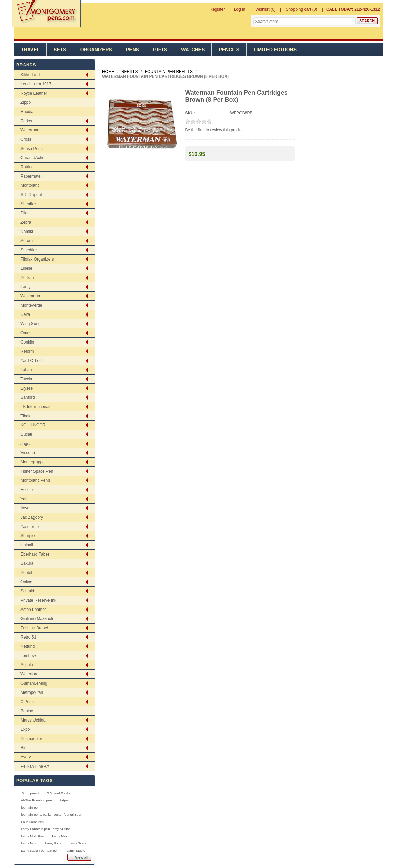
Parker (26, 121)
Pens (133, 50)
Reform (27, 351)
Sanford (28, 397)
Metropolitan (32, 692)
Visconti (28, 453)
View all (82, 857)
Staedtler (29, 250)
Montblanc (30, 185)
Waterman (30, 130)
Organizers (96, 50)
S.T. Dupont (31, 195)
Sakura (27, 563)
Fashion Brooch (35, 628)
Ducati (26, 434)
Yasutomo (30, 527)
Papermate (31, 176)
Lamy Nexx (60, 836)
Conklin (27, 342)
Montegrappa (33, 462)
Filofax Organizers (37, 259)
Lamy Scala (78, 843)
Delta (25, 314)
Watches (193, 50)
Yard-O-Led (31, 361)
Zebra (26, 222)
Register (217, 9)
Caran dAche (32, 158)
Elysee (27, 388)
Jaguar (27, 444)
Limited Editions (275, 50)
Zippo (26, 102)
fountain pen (30, 807)
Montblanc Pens (35, 480)
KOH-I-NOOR (33, 425)
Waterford (29, 674)
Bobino (27, 711)
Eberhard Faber (35, 554)
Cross (26, 139)
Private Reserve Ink (38, 600)
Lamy (25, 287)
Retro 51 (28, 637)
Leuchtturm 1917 (36, 84)
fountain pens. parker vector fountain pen (52, 815)
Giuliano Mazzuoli (37, 619)
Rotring (27, 167)
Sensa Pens (32, 149)
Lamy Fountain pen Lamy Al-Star (45, 829)
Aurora (27, 241)
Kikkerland (30, 75)
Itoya (25, 508)
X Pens (27, 702)
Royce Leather (34, 93)
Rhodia (27, 112)
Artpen (65, 800)
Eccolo (27, 490)
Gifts (160, 50)
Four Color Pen (32, 822)
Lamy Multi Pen (32, 836)
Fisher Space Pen (37, 471)
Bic (23, 748)
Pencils (229, 50)
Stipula (27, 665)
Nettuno (28, 646)
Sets (60, 50)
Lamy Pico (53, 843)
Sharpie (28, 536)
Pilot (24, 213)
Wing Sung (31, 324)
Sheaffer (28, 204)
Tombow (28, 656)
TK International (35, 407)
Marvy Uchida (33, 720)
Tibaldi (26, 416)
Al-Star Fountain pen (36, 800)
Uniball (27, 545)
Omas (26, 333)
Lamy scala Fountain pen (40, 850)
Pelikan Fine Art (35, 766)
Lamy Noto (29, 843)
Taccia (26, 379)
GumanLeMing (34, 683)
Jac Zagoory (32, 517)
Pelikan (27, 278)
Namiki (27, 232)
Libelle (26, 268)
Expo (25, 729)
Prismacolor (31, 739)
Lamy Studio (76, 850)
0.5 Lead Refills (58, 793)
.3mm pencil (30, 793)
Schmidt (28, 591)
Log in (240, 9)
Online (26, 582)
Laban (26, 370)
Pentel (26, 573)
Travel (30, 50)
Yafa (25, 499)
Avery (26, 757)
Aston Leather (33, 610)
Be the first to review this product (215, 130)
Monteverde (31, 305)
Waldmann (30, 296)
